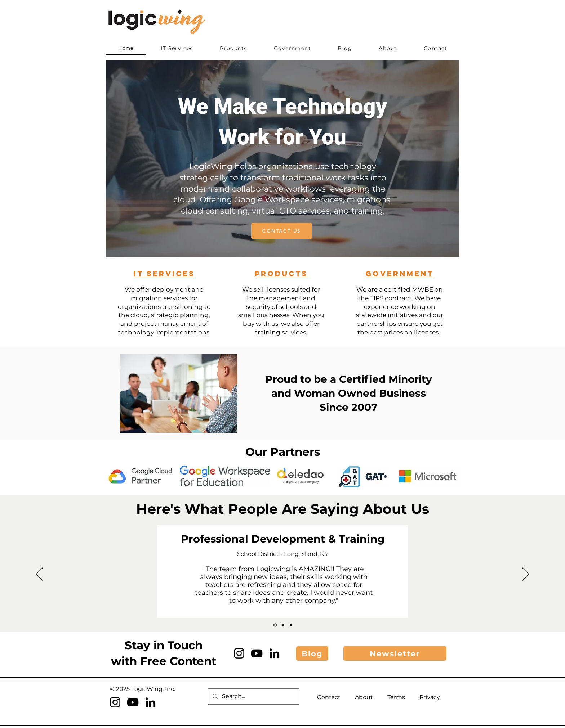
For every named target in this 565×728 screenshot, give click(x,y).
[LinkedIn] (274, 653)
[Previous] (40, 575)
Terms (396, 697)
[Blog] (312, 653)
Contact (329, 697)
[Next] (525, 575)
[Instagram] (239, 653)
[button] (395, 653)
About (364, 697)
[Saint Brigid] (283, 625)
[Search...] (253, 696)
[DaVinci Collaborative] (291, 625)
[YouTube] (257, 653)
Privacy (430, 697)
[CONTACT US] (282, 231)
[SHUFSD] (275, 625)
